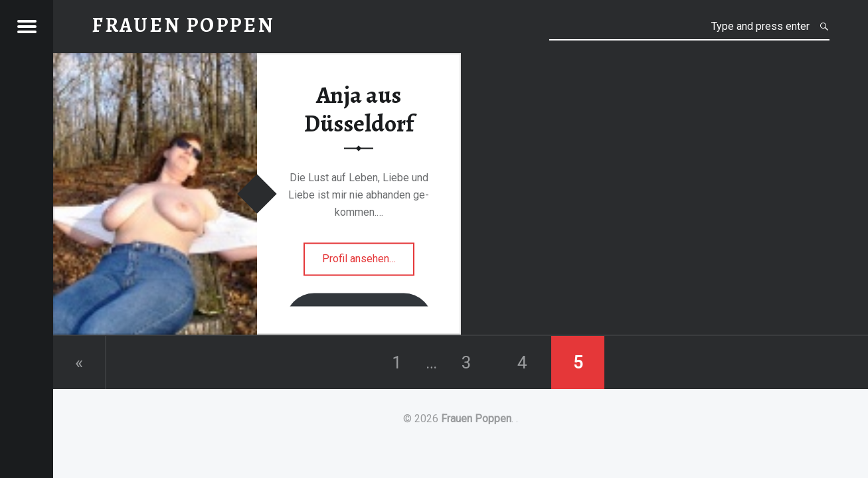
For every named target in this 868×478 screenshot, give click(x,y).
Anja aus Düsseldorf (359, 109)
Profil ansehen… (368, 263)
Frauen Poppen (476, 419)
